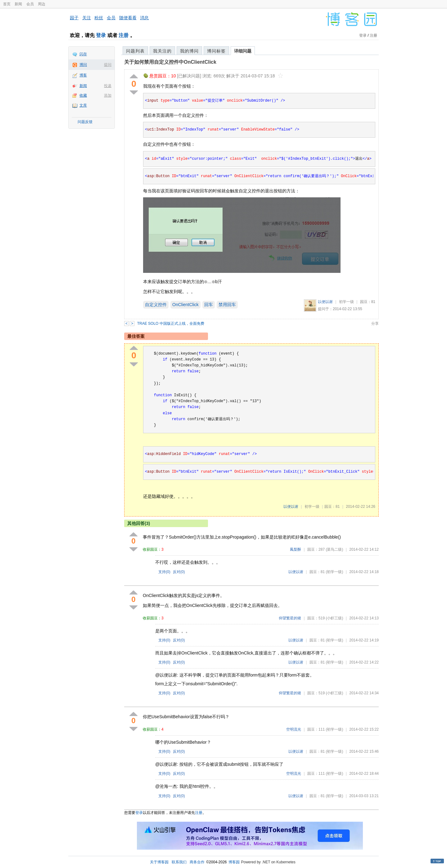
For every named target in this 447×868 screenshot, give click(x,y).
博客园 (234, 862)
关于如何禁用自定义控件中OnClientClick (170, 62)
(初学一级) (334, 572)
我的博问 (189, 51)
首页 (7, 4)
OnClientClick (185, 305)
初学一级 (346, 302)
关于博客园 (159, 862)
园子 (74, 18)
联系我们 (179, 862)
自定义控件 (156, 305)
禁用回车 (227, 305)
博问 (83, 65)
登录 (101, 35)
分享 (375, 324)
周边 (42, 4)
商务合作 (197, 862)
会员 (30, 4)
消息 (144, 18)
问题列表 (135, 51)
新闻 (18, 4)
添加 (108, 95)
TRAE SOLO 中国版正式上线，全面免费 (171, 324)
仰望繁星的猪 (290, 618)
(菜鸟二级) (334, 549)
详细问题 (243, 51)
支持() (164, 572)
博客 (83, 75)
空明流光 (294, 729)
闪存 (83, 54)
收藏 (83, 95)
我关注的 (162, 51)
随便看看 (128, 18)
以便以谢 (325, 302)
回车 (209, 305)
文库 (83, 105)
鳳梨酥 (296, 549)
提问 (108, 65)
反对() (179, 572)
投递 (108, 86)
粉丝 (99, 18)
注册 (124, 35)
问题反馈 (85, 122)
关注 (87, 18)
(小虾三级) (334, 618)
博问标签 (216, 51)
